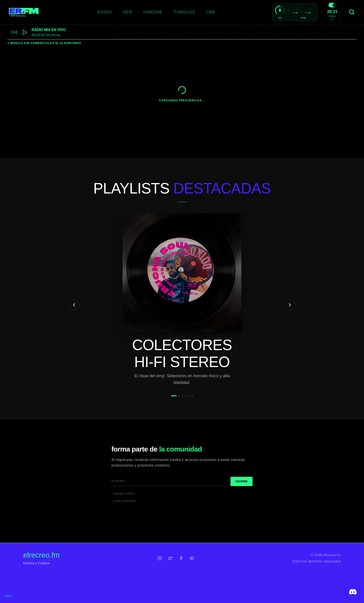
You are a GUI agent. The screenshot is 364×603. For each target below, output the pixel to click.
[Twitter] (170, 558)
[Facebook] (181, 558)
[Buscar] (352, 12)
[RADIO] (105, 12)
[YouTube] (192, 558)
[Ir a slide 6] (192, 396)
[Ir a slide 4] (186, 396)
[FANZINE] (153, 12)
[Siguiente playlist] (290, 305)
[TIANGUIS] (184, 12)
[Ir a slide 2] (179, 396)
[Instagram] (160, 558)
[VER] (128, 12)
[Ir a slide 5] (189, 396)
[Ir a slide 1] (174, 396)
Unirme (242, 481)
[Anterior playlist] (74, 305)
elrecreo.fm (41, 555)
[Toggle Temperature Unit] (332, 20)
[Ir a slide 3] (182, 396)
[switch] (332, 5)
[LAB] (210, 12)
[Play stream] (25, 32)
